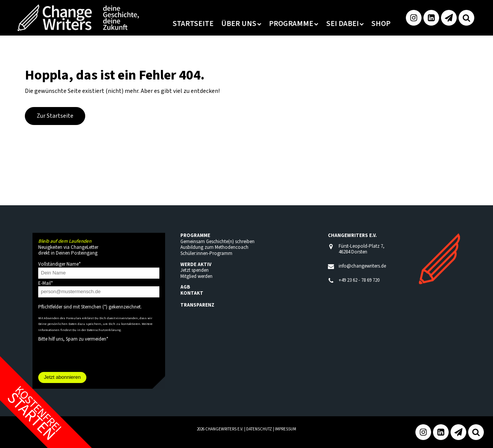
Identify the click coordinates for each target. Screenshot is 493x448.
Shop (365, 24)
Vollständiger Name (59, 264)
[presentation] (96, 357)
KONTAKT (192, 293)
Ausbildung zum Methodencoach (214, 247)
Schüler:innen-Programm (206, 253)
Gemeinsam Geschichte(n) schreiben (217, 242)
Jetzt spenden (195, 270)
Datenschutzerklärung (104, 330)
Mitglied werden (196, 276)
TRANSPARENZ (197, 305)
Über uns (225, 24)
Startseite (177, 24)
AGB (185, 287)
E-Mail (45, 283)
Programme (278, 24)
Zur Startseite (55, 116)
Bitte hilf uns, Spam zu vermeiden (73, 339)
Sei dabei (329, 24)
